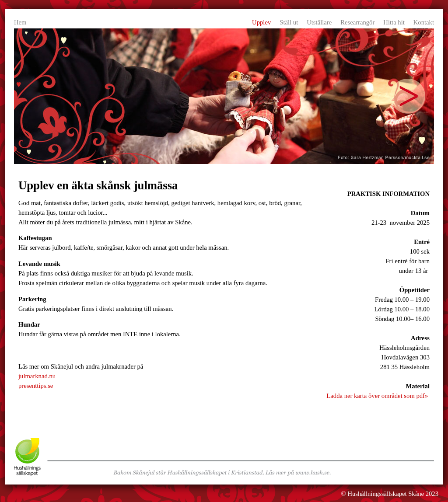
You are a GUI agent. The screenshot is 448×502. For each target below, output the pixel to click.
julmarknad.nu (37, 376)
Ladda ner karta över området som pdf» (377, 396)
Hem (20, 22)
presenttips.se (36, 386)
